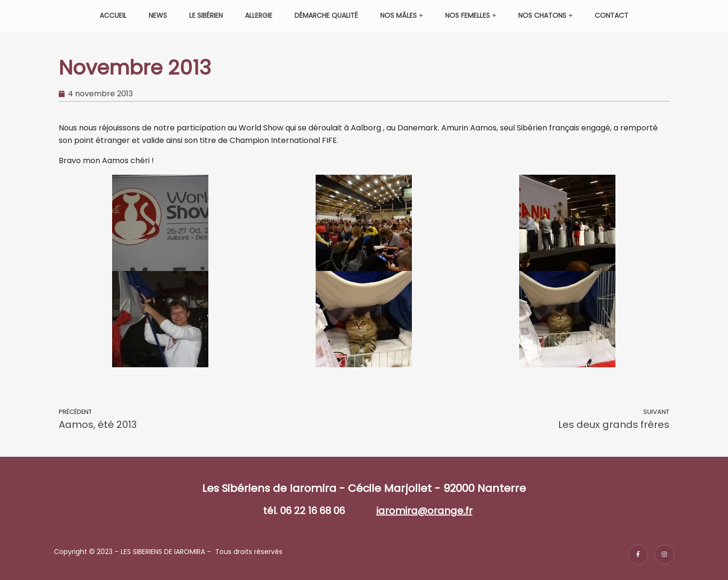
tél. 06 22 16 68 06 (304, 511)
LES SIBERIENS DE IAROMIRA (163, 552)
